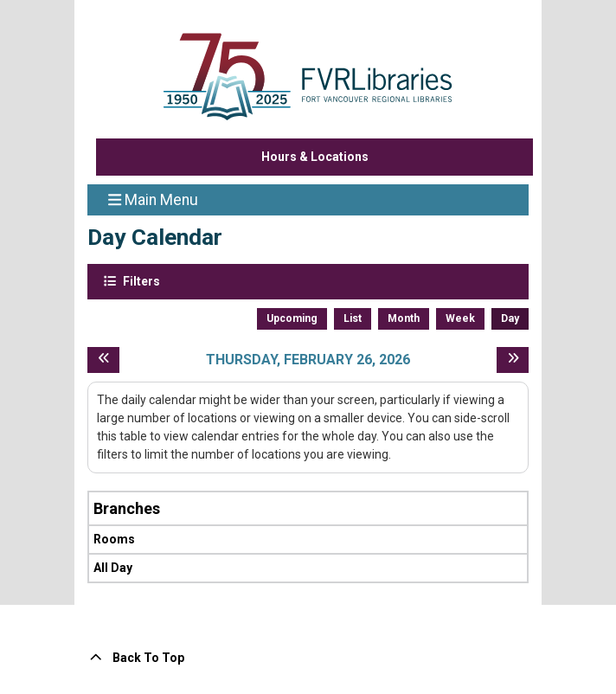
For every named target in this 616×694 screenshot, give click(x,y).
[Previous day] (103, 360)
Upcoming (292, 318)
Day (510, 318)
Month (404, 318)
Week (460, 318)
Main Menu (153, 199)
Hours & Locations (315, 157)
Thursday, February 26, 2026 (308, 360)
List (353, 318)
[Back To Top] (308, 658)
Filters (140, 280)
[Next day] (513, 360)
